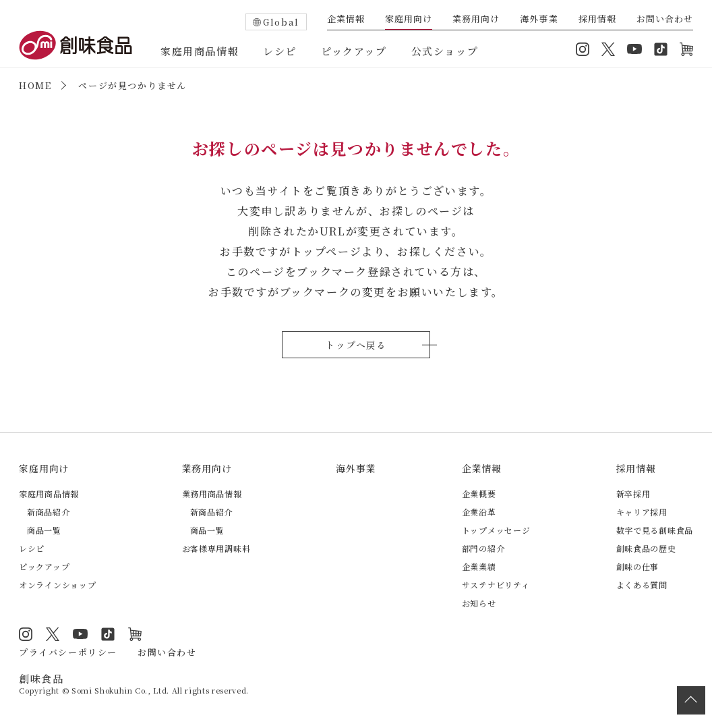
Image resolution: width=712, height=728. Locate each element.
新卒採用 (633, 494)
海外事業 (539, 20)
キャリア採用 (642, 512)
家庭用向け (409, 20)
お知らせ (479, 603)
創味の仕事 (638, 566)
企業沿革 (479, 512)
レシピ (280, 51)
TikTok (661, 49)
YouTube (634, 49)
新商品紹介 (49, 512)
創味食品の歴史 (646, 548)
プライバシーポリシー (68, 652)
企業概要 (479, 494)
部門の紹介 (483, 548)
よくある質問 (642, 585)
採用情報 (597, 20)
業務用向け (476, 20)
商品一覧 (44, 530)
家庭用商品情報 (200, 51)
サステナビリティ (496, 585)
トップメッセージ (496, 530)
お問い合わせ (665, 20)
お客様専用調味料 (216, 548)
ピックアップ (354, 51)
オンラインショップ (686, 49)
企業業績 (479, 566)
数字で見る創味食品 (655, 530)
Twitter (608, 49)
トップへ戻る (356, 345)
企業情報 (346, 20)
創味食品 (76, 45)
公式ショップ (445, 51)
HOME (35, 85)
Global (281, 22)
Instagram (583, 49)
